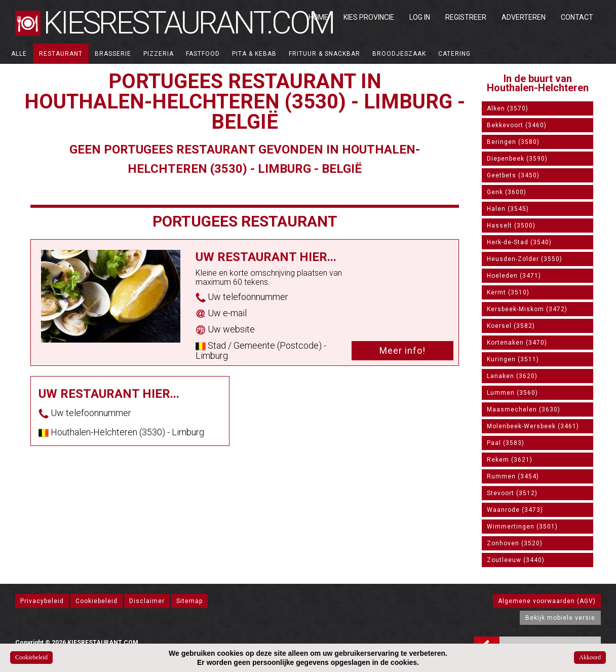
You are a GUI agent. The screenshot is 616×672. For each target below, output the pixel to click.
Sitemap (189, 601)
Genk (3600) (507, 192)
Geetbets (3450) (513, 175)
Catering (454, 54)
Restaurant (61, 54)
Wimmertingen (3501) (522, 527)
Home (318, 17)
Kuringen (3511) (513, 359)
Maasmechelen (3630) (524, 409)
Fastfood (203, 54)
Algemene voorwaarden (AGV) (547, 601)
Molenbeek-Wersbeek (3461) (533, 426)
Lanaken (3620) (512, 376)
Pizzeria (159, 54)
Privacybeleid (42, 601)
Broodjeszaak (399, 54)
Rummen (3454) (513, 476)
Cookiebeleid (97, 601)
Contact (577, 17)
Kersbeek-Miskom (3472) (527, 309)
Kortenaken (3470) (517, 343)
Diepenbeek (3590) (517, 159)
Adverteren (524, 17)
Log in (420, 17)
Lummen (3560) (512, 393)
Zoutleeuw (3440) (516, 560)
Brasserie (113, 54)
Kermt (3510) (508, 292)
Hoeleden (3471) (514, 276)
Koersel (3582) (511, 326)
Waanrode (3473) (515, 510)
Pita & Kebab (254, 54)
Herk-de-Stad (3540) (519, 242)
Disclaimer (147, 601)
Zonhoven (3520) (515, 543)
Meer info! (402, 350)
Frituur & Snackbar (324, 54)
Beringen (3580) (513, 142)
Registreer (466, 17)
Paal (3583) (506, 443)
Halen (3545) (508, 209)
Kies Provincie (369, 17)
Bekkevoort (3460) (517, 125)
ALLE (19, 54)
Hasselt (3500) (511, 226)
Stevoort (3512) (512, 493)
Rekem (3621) (510, 460)
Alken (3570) (508, 108)
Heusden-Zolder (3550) (525, 259)
